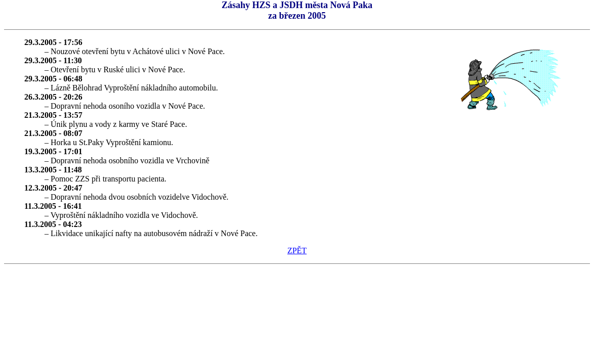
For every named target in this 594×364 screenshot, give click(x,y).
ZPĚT (297, 251)
